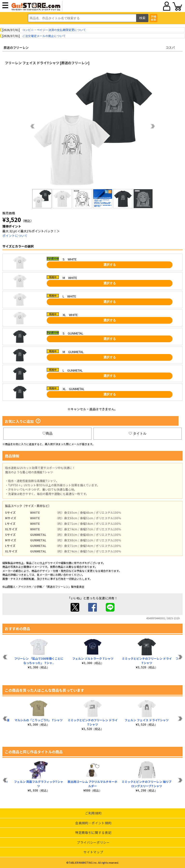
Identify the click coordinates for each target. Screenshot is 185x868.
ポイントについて (15, 236)
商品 (47, 433)
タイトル (138, 433)
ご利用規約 (93, 813)
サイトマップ (93, 852)
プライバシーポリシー (93, 842)
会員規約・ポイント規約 (93, 823)
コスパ (170, 48)
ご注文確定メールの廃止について (44, 36)
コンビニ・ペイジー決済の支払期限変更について (54, 30)
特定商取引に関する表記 (93, 833)
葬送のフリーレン (16, 48)
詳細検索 (153, 18)
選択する (110, 265)
